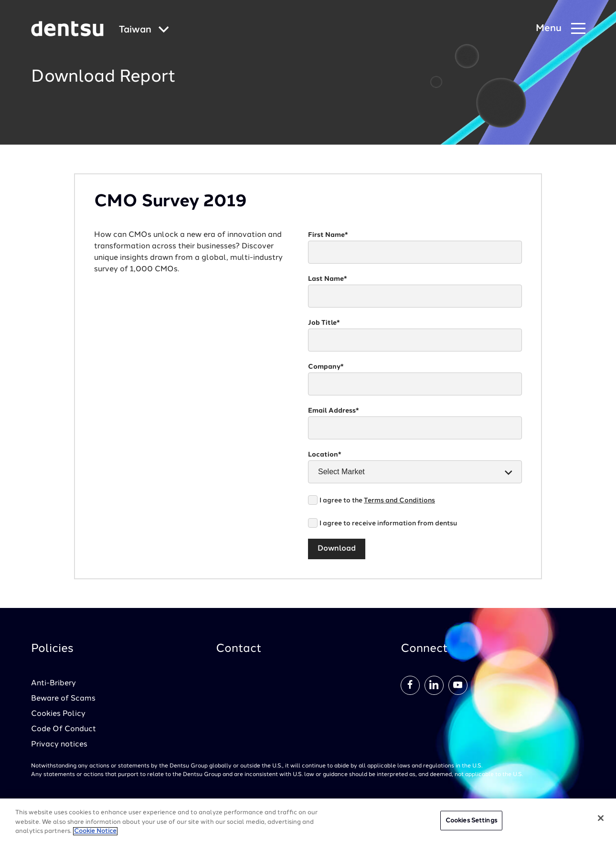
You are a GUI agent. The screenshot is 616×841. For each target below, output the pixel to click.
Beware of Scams (63, 699)
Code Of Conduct (64, 729)
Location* (325, 455)
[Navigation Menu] (561, 29)
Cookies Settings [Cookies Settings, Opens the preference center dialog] (471, 820)
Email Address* (334, 411)
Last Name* (328, 279)
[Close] (601, 818)
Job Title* (324, 323)
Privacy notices (59, 745)
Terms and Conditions (399, 500)
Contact (239, 649)
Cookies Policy (58, 714)
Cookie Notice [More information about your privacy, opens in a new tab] (95, 831)
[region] (308, 820)
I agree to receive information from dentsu (388, 523)
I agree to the (377, 500)
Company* (326, 367)
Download (337, 549)
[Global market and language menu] (144, 30)
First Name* (328, 235)
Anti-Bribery (53, 683)
